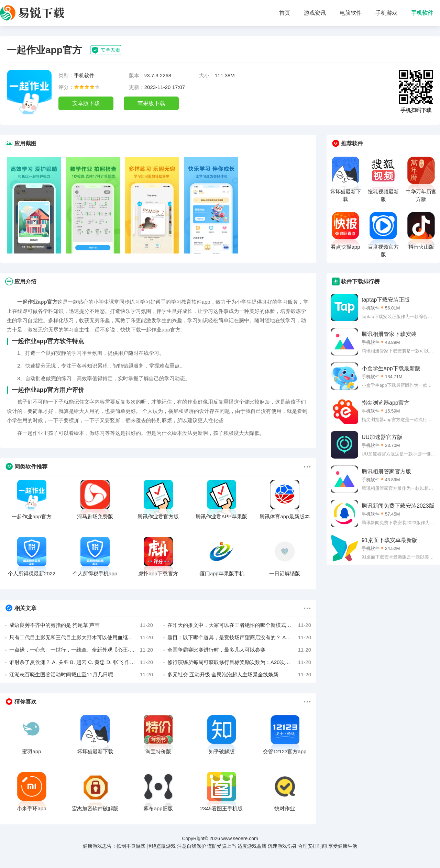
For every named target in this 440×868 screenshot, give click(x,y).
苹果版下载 (151, 103)
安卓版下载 (86, 103)
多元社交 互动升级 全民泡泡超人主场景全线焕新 (239, 675)
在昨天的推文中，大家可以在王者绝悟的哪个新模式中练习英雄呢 (239, 625)
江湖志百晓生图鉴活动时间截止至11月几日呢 (81, 675)
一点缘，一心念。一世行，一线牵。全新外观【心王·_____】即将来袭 (81, 650)
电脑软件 (351, 13)
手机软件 (422, 13)
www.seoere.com (240, 838)
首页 (285, 13)
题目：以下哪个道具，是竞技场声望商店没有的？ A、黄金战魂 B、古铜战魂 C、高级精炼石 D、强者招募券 (239, 638)
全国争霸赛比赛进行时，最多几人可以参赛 (239, 650)
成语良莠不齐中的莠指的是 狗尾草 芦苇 (81, 625)
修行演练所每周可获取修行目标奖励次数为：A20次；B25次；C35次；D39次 (239, 662)
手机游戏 (386, 13)
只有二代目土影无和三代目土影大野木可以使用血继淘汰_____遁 (81, 638)
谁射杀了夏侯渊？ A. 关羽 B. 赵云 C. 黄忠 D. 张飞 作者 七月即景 (81, 662)
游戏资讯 (315, 13)
